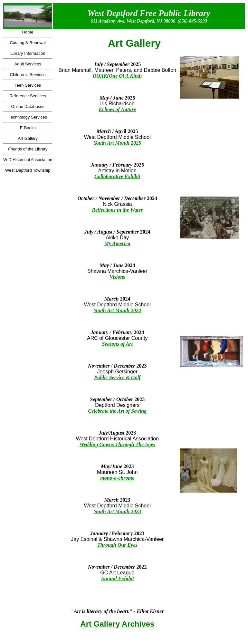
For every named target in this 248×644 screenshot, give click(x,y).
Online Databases (28, 106)
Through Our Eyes (117, 545)
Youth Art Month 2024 (117, 310)
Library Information (28, 53)
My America (117, 243)
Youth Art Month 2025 (117, 143)
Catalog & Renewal (28, 43)
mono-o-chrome (117, 478)
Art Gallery (28, 138)
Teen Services (28, 85)
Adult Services (28, 64)
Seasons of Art (117, 344)
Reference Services (28, 96)
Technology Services (28, 117)
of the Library (28, 149)
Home (28, 32)
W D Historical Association (28, 160)
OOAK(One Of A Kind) (117, 76)
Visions (117, 277)
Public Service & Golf (117, 377)
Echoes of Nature (117, 109)
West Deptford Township (28, 170)
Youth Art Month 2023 (117, 511)
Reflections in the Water (117, 210)
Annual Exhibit (117, 578)
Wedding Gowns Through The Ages (117, 444)
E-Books (28, 128)
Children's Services (28, 75)
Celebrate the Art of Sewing (117, 411)
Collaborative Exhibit (117, 176)
